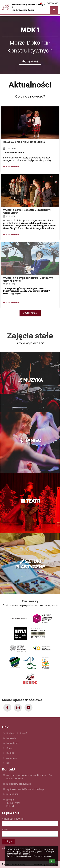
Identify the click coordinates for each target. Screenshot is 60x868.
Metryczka (11, 738)
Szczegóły (11, 167)
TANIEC (30, 441)
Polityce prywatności (42, 856)
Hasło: (5, 830)
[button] (54, 10)
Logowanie (52, 3)
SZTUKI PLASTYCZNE (30, 564)
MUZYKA (30, 380)
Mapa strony (12, 743)
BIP (8, 763)
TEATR (30, 501)
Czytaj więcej (30, 61)
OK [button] (52, 861)
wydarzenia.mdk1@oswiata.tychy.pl (25, 789)
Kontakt (10, 753)
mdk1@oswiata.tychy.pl (19, 784)
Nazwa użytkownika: (13, 819)
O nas (9, 748)
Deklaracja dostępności (17, 733)
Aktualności (12, 758)
